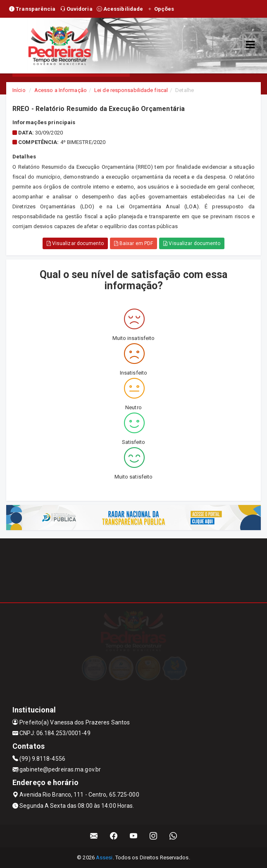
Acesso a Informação (61, 90)
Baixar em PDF (134, 243)
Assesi (104, 857)
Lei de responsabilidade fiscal (131, 90)
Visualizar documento (75, 243)
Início (19, 90)
